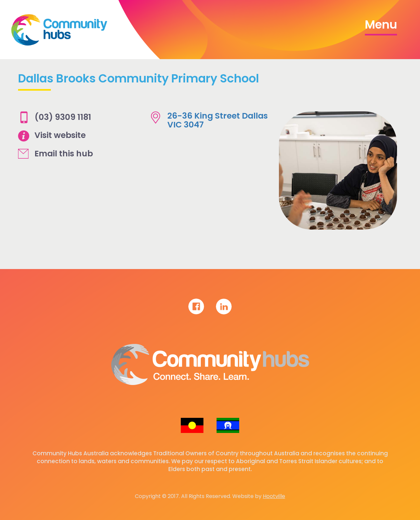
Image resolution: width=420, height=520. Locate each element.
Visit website (60, 135)
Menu (381, 24)
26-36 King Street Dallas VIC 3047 (218, 120)
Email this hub (64, 154)
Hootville (274, 496)
